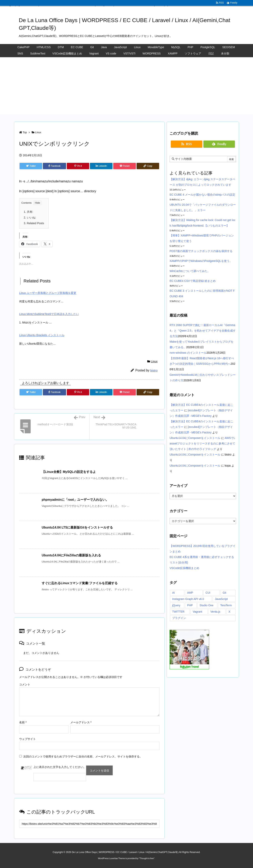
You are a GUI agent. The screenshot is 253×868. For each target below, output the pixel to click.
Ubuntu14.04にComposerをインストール (195, 438)
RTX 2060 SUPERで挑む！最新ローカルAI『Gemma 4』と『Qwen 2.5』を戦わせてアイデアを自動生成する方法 (203, 331)
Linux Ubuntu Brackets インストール (42, 335)
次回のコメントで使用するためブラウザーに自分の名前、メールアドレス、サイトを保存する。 (83, 756)
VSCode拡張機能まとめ (184, 568)
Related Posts (34, 223)
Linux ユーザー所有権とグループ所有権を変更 (48, 293)
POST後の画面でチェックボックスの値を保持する (201, 251)
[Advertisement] (126, 87)
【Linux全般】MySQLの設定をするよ (69, 472)
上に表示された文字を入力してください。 (60, 767)
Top (25, 132)
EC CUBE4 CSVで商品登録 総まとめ (193, 281)
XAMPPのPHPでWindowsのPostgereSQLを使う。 (201, 261)
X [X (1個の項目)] (229, 612)
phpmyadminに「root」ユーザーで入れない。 (75, 500)
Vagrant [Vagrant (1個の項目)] (197, 612)
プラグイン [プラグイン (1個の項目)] (179, 618)
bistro (154, 370)
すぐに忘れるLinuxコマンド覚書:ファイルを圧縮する (80, 583)
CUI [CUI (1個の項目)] (208, 593)
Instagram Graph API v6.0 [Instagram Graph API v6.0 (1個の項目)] (188, 599)
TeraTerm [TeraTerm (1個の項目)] (226, 605)
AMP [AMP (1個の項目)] (190, 593)
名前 (23, 722)
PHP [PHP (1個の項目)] (190, 605)
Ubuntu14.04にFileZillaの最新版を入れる (71, 555)
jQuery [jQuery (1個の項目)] (176, 605)
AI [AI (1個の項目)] (173, 593)
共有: (28, 212)
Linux (38, 132)
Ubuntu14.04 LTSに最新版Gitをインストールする (77, 527)
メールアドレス (81, 722)
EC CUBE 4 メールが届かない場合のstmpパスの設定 (202, 195)
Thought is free (147, 858)
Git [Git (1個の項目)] (225, 593)
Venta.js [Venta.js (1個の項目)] (215, 612)
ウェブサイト (27, 739)
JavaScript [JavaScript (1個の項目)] (221, 599)
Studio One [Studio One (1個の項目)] (207, 605)
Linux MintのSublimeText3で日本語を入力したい (49, 314)
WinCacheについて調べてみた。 (190, 271)
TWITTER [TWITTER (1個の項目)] (178, 612)
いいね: (30, 217)
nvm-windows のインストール (188, 353)
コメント (25, 684)
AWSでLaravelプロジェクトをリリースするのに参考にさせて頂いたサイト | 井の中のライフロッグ (202, 443)
